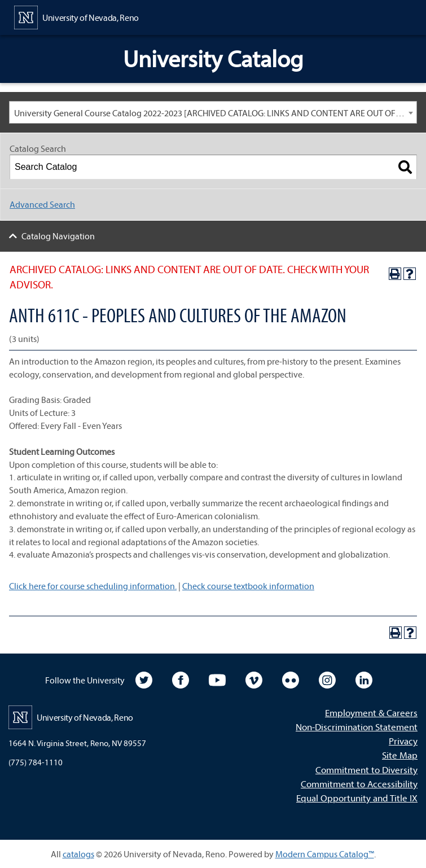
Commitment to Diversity (366, 770)
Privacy (403, 741)
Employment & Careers (371, 713)
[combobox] (213, 112)
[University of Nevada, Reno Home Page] (76, 16)
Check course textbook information (248, 586)
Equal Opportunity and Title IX (357, 798)
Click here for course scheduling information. (93, 586)
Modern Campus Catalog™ (325, 854)
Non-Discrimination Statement (357, 727)
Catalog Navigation (58, 236)
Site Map (400, 755)
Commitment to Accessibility (359, 784)
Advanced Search (42, 204)
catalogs (78, 854)
